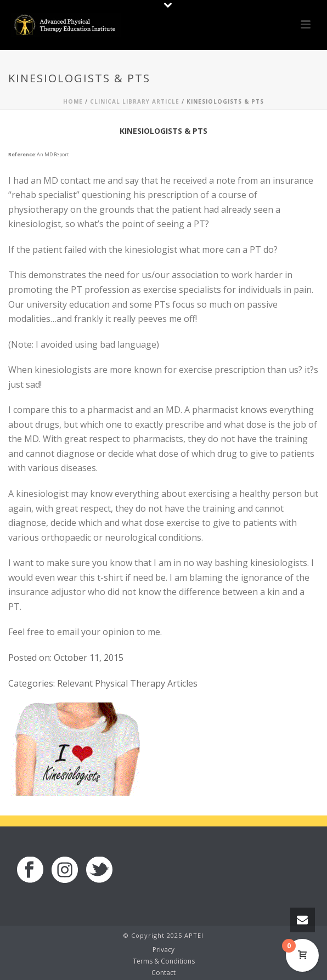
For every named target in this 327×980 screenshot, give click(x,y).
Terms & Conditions (164, 961)
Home (73, 101)
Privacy (163, 950)
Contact (163, 973)
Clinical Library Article (135, 101)
